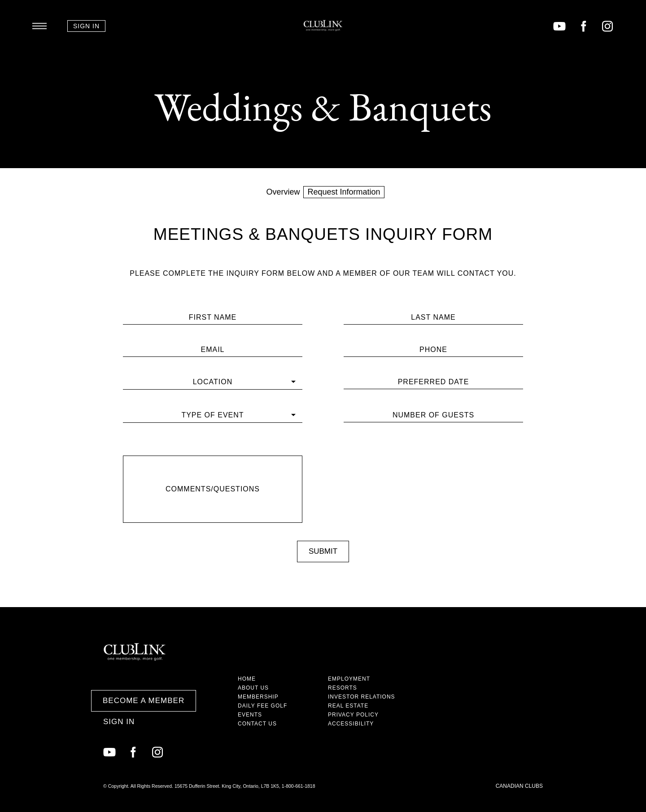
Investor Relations (362, 697)
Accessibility (351, 724)
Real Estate (348, 706)
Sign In (86, 26)
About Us (253, 688)
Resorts (343, 688)
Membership (258, 697)
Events (250, 715)
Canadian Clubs (519, 786)
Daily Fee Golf (262, 706)
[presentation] (433, 459)
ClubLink (323, 26)
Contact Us (257, 724)
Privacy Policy (353, 715)
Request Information (344, 192)
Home (247, 679)
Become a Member (144, 701)
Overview (283, 192)
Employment (349, 679)
